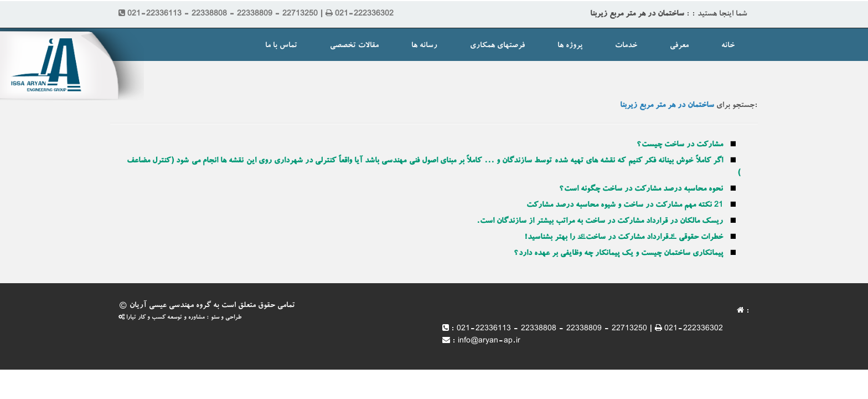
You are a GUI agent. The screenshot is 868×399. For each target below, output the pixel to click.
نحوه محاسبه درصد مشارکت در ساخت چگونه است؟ (641, 190)
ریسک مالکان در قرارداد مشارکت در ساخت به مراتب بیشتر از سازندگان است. (600, 222)
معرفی (679, 46)
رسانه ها (424, 46)
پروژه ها (570, 46)
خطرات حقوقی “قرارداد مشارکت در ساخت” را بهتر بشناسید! (624, 238)
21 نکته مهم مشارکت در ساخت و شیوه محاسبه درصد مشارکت (625, 206)
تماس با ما (281, 46)
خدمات (626, 46)
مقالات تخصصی (354, 46)
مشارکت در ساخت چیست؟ (680, 145)
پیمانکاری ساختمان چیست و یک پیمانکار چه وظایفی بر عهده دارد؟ (618, 254)
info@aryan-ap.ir (489, 341)
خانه (728, 46)
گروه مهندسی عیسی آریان (170, 306)
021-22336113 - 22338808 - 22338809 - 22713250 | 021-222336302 (590, 329)
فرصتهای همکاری (497, 46)
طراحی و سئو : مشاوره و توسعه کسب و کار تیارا (180, 318)
